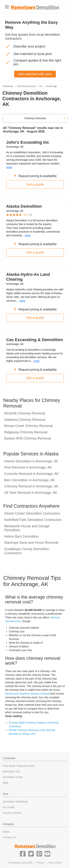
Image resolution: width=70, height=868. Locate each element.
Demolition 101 (11, 771)
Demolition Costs (13, 777)
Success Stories (12, 813)
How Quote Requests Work (19, 766)
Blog (5, 783)
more (9, 167)
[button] (23, 854)
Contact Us (9, 837)
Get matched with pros (35, 74)
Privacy (40, 863)
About (6, 832)
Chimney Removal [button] (35, 118)
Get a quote (35, 184)
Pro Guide (9, 807)
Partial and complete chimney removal (27, 694)
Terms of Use (55, 863)
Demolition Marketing (15, 802)
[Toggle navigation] (7, 7)
